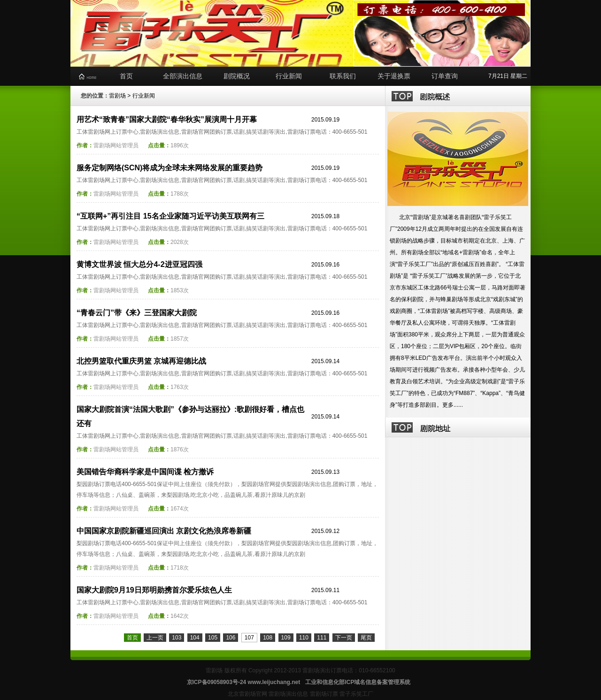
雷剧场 (117, 96)
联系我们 (343, 76)
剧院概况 (237, 76)
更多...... (453, 405)
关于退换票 (394, 76)
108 (268, 638)
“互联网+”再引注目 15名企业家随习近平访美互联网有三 (170, 216)
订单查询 (445, 76)
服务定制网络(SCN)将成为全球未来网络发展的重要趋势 (170, 168)
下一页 (344, 638)
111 (322, 638)
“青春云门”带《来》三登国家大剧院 (137, 313)
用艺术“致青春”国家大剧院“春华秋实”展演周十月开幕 (167, 119)
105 (213, 638)
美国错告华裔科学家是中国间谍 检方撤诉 (145, 472)
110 (304, 638)
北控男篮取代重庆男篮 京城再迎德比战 (141, 361)
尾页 (366, 638)
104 (195, 638)
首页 (126, 76)
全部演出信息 (183, 76)
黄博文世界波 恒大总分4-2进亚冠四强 (139, 264)
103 (177, 638)
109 (286, 638)
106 (231, 638)
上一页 (155, 638)
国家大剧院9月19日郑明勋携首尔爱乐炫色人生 (154, 590)
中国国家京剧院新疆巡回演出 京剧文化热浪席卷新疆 (164, 531)
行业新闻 (289, 76)
